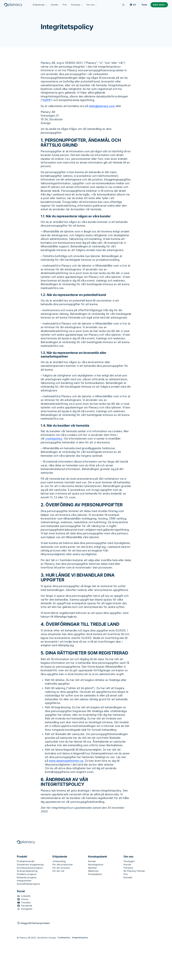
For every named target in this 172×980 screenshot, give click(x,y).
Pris (65, 5)
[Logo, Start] (13, 5)
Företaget (129, 861)
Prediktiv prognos (27, 874)
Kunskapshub (96, 865)
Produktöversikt (26, 861)
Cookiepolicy (64, 938)
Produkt (22, 857)
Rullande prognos (27, 877)
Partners (128, 868)
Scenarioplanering (27, 871)
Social (21, 891)
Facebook (27, 906)
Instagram (27, 909)
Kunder (55, 5)
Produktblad (95, 874)
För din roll (58, 871)
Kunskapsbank (98, 857)
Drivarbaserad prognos (30, 868)
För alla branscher (63, 865)
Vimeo (25, 899)
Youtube (26, 902)
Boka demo (159, 5)
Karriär (127, 865)
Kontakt (128, 877)
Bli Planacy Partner (134, 871)
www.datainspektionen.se (66, 761)
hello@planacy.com (102, 106)
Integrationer (24, 881)
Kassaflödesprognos (28, 884)
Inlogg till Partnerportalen (33, 923)
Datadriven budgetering (30, 865)
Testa (144, 5)
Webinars (93, 871)
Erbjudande (40, 5)
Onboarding (59, 861)
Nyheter (93, 868)
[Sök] (123, 5)
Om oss (92, 5)
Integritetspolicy (80, 938)
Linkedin (26, 896)
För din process (61, 868)
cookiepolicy (54, 439)
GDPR (47, 100)
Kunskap (77, 5)
